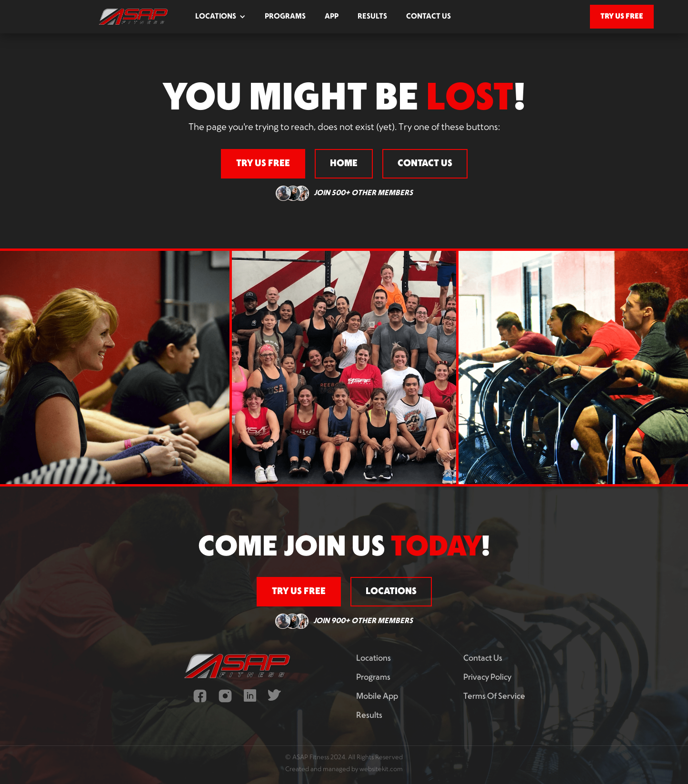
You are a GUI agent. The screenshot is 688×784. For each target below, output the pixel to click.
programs (285, 17)
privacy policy (487, 678)
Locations (374, 659)
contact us (429, 17)
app (332, 17)
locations (391, 592)
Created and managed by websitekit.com (344, 769)
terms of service (494, 697)
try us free (622, 16)
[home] (133, 17)
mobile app (377, 697)
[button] (220, 17)
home (344, 164)
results (372, 17)
